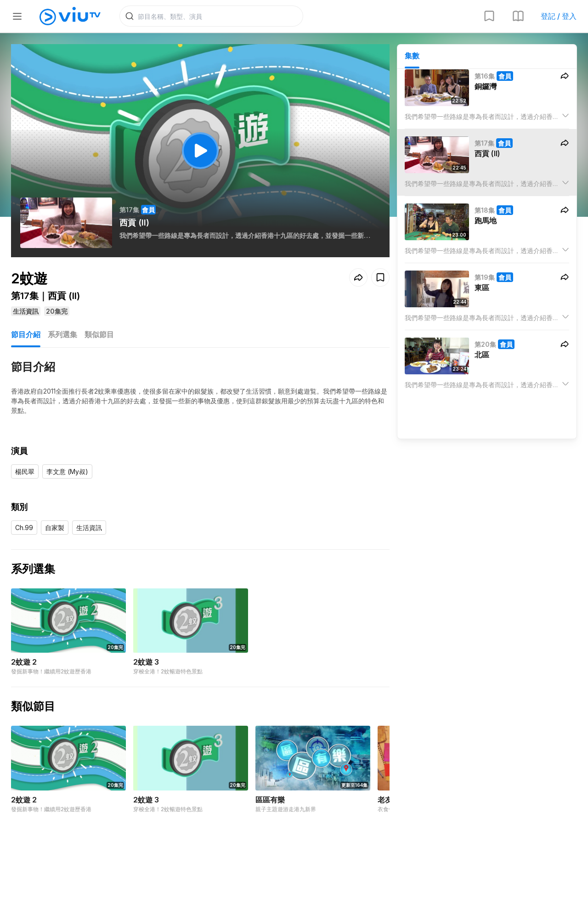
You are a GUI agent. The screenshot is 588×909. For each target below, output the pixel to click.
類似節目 (99, 334)
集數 (412, 56)
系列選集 (62, 334)
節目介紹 (26, 334)
